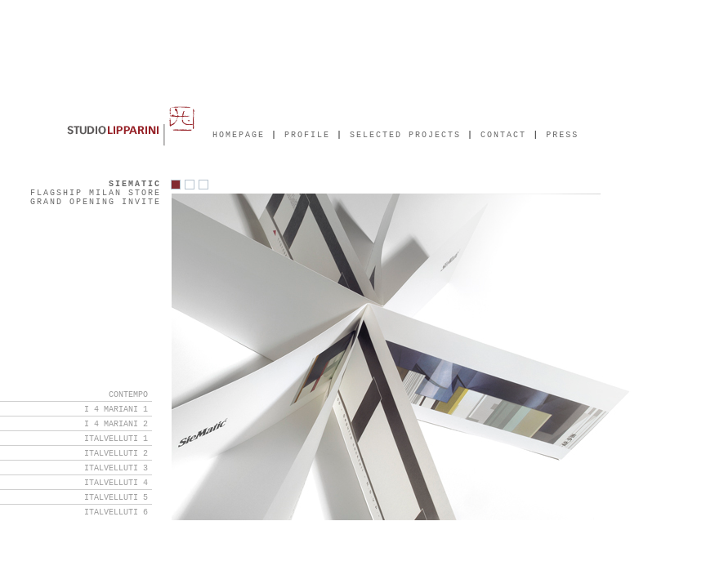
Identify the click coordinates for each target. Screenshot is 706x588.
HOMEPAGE (239, 136)
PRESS (562, 136)
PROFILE (307, 136)
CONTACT (503, 136)
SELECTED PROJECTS (409, 136)
